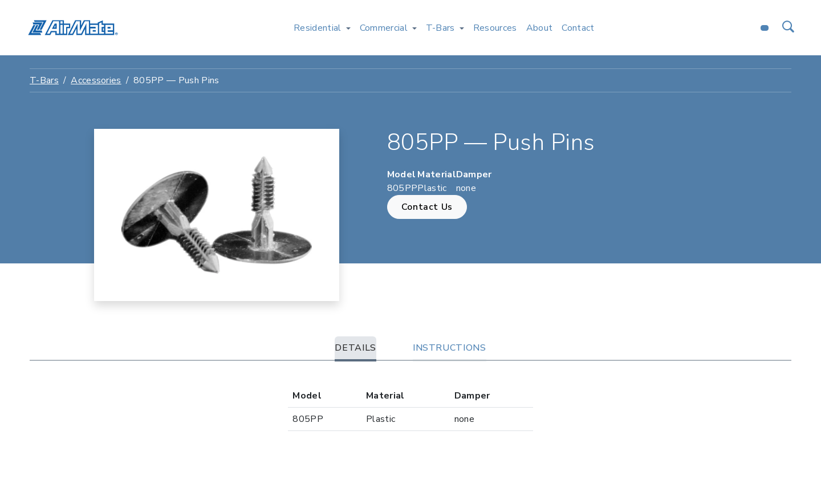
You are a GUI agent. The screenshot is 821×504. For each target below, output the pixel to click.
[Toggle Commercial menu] (414, 28)
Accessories (96, 80)
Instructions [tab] (450, 348)
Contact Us (427, 207)
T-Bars (44, 80)
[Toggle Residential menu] (348, 28)
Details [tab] (355, 348)
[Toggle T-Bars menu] (462, 28)
